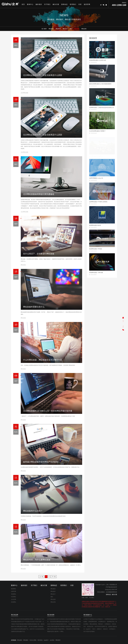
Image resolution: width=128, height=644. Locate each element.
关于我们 (47, 4)
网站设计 (65, 29)
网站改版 (77, 29)
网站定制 (84, 29)
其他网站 (14, 602)
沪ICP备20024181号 (111, 587)
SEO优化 (40, 640)
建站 (71, 29)
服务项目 (39, 4)
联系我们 (73, 4)
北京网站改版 (24, 93)
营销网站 (14, 594)
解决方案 (56, 4)
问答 (80, 4)
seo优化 (52, 640)
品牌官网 (14, 591)
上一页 (41, 577)
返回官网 (87, 4)
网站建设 (51, 29)
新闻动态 (64, 4)
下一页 (54, 577)
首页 (23, 4)
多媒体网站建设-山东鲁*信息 (98, 60)
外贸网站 (14, 597)
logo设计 (46, 640)
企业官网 (14, 599)
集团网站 (14, 589)
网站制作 (58, 29)
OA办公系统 (33, 640)
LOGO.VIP (114, 590)
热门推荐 (44, 29)
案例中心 (30, 4)
